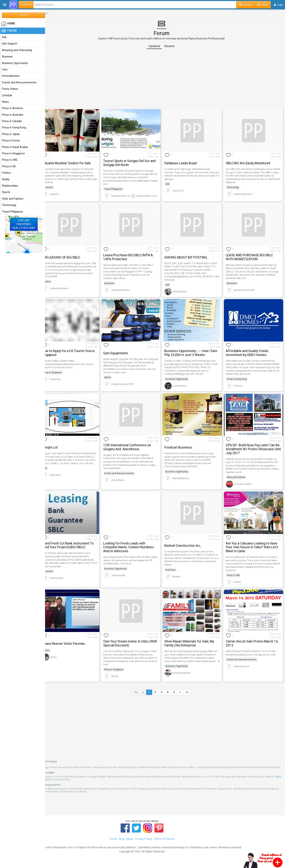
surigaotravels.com (149, 194)
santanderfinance (245, 193)
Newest (173, 46)
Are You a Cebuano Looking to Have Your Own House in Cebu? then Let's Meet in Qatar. (254, 549)
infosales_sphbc (245, 486)
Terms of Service (55, 782)
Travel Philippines (118, 188)
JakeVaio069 (123, 577)
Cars (5, 70)
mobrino (240, 390)
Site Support (10, 44)
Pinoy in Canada (12, 121)
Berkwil (180, 578)
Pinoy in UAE (235, 577)
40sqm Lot (57, 450)
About (130, 842)
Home (113, 842)
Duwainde (62, 383)
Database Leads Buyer (184, 162)
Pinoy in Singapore (59, 376)
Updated (158, 46)
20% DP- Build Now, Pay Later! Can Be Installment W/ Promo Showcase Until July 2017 (254, 452)
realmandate (64, 580)
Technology (235, 186)
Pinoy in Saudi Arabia (15, 147)
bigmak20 (62, 481)
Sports (113, 381)
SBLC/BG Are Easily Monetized (250, 162)
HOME (8, 24)
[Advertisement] (165, 79)
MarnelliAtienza (184, 481)
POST (24, 15)
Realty (6, 179)
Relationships (10, 186)
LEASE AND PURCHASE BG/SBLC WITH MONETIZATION (251, 262)
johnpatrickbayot (185, 676)
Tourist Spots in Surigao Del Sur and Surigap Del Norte (134, 162)
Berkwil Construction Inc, (186, 547)
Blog (122, 842)
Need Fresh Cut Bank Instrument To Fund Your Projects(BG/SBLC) (75, 547)
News (5, 102)
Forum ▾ (26, 5)
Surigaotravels (124, 194)
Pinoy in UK (9, 166)
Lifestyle (7, 95)
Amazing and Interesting (17, 50)
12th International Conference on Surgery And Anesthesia (132, 450)
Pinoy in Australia (13, 115)
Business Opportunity (180, 383)
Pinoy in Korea (11, 141)
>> (191, 692)
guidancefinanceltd (246, 295)
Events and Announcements (124, 476)
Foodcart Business (182, 450)
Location (245, 5)
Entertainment (11, 76)
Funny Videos (10, 89)
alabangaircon (243, 666)
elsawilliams (123, 483)
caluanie (61, 193)
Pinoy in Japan (11, 134)
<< (140, 692)
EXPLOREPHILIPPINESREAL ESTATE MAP (24, 224)
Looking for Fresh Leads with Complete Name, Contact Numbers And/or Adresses (134, 549)
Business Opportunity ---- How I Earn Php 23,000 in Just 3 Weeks (194, 357)
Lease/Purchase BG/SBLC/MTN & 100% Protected (133, 262)
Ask (171, 183)
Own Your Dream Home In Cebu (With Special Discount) (135, 644)
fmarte (239, 583)
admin (60, 657)
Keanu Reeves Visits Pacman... (71, 644)
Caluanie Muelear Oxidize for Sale (73, 162)
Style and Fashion (238, 480)
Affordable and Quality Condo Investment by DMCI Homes (249, 357)
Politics (54, 287)
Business (55, 186)
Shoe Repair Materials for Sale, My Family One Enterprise (193, 644)
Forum (9, 31)
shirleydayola (183, 297)
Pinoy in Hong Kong (238, 383)
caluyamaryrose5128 (127, 388)
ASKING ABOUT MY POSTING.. (190, 262)
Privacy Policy (144, 842)
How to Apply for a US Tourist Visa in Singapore (75, 357)
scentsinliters (183, 390)
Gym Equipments (121, 357)
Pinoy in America (12, 108)
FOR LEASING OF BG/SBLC (68, 262)
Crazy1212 (182, 190)
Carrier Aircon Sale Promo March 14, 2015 (254, 644)
